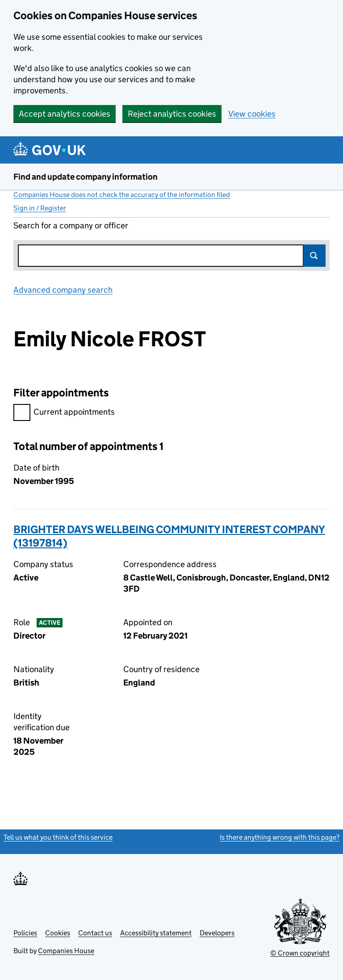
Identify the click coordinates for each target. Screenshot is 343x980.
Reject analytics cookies (172, 114)
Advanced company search (63, 290)
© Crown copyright (300, 953)
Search (314, 256)
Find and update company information (86, 177)
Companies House (66, 951)
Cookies (58, 933)
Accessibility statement (156, 933)
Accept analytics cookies (65, 114)
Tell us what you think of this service (58, 837)
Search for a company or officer (71, 225)
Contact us (95, 933)
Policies (25, 933)
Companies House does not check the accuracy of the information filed (122, 195)
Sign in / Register (40, 208)
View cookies (252, 114)
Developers (217, 933)
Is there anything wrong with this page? (280, 837)
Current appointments (64, 413)
